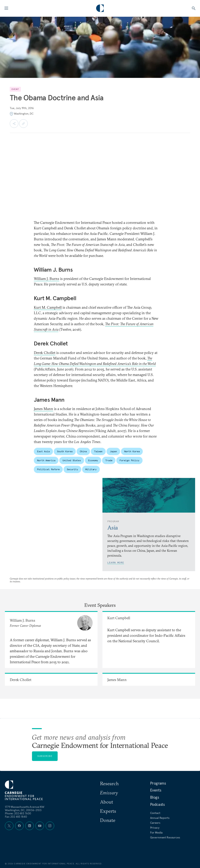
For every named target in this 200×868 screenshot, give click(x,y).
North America (46, 460)
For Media (156, 833)
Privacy (155, 828)
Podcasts (157, 804)
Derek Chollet (45, 353)
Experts (108, 811)
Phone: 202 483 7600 (18, 813)
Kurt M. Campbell (48, 307)
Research (109, 783)
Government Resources (165, 837)
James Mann (43, 409)
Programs (158, 783)
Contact (155, 813)
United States (72, 460)
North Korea (132, 451)
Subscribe (45, 756)
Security (72, 469)
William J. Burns (47, 279)
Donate (108, 820)
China (83, 451)
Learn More (116, 562)
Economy (93, 460)
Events (156, 790)
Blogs (155, 797)
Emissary (109, 793)
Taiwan (98, 451)
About (107, 802)
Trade (109, 460)
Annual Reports (160, 818)
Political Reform (48, 469)
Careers (155, 823)
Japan (113, 451)
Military (91, 469)
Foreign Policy (129, 460)
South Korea (65, 451)
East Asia (43, 451)
